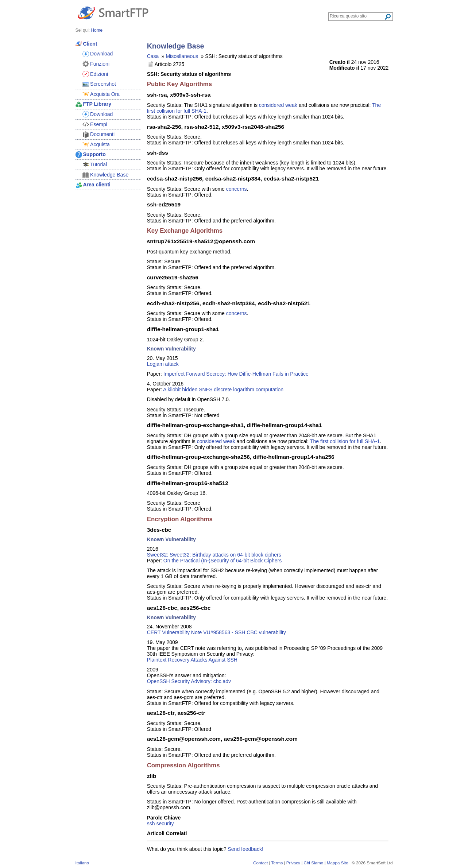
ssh (151, 824)
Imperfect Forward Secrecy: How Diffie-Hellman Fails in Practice (236, 374)
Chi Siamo (313, 863)
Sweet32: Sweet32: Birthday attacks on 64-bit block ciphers (214, 555)
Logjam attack (163, 364)
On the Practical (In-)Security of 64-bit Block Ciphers (223, 561)
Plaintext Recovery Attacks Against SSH (192, 660)
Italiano (82, 863)
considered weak (278, 105)
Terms (277, 863)
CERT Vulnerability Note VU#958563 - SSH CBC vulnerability (216, 632)
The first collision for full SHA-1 (345, 441)
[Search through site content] (357, 16)
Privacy (293, 863)
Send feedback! (246, 849)
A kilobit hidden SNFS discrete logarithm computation (223, 390)
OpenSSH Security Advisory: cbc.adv (189, 681)
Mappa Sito (338, 863)
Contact (260, 863)
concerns (237, 189)
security (165, 824)
